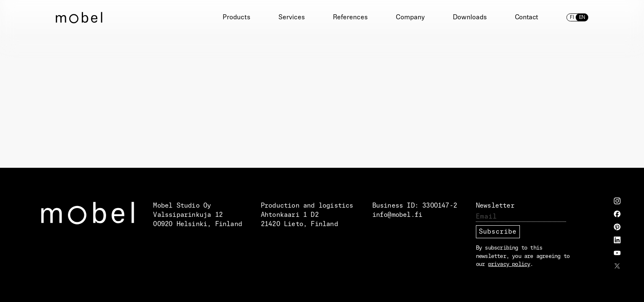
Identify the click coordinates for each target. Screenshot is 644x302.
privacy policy (509, 264)
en (582, 18)
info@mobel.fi (397, 215)
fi (572, 18)
